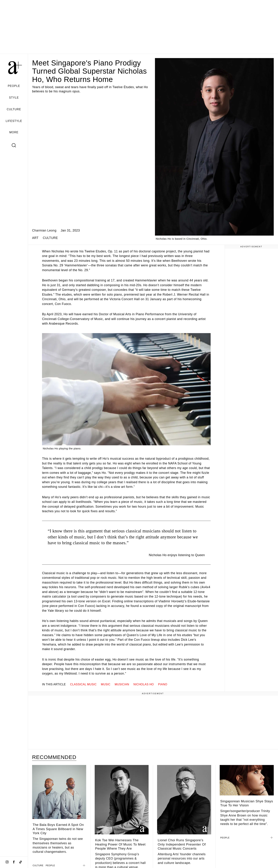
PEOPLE (14, 86)
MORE (14, 132)
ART (35, 238)
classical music (83, 684)
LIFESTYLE (14, 121)
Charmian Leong (44, 231)
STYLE (14, 98)
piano (163, 684)
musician (122, 684)
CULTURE (14, 109)
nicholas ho (144, 684)
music (106, 684)
